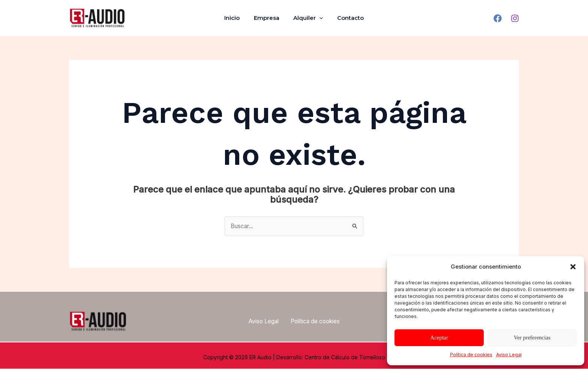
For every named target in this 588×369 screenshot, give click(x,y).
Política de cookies (471, 355)
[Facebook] (498, 18)
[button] (573, 267)
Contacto (346, 18)
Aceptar (439, 338)
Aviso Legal (509, 355)
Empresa (268, 18)
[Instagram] (515, 18)
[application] (318, 18)
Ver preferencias (532, 338)
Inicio (236, 18)
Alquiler (307, 18)
